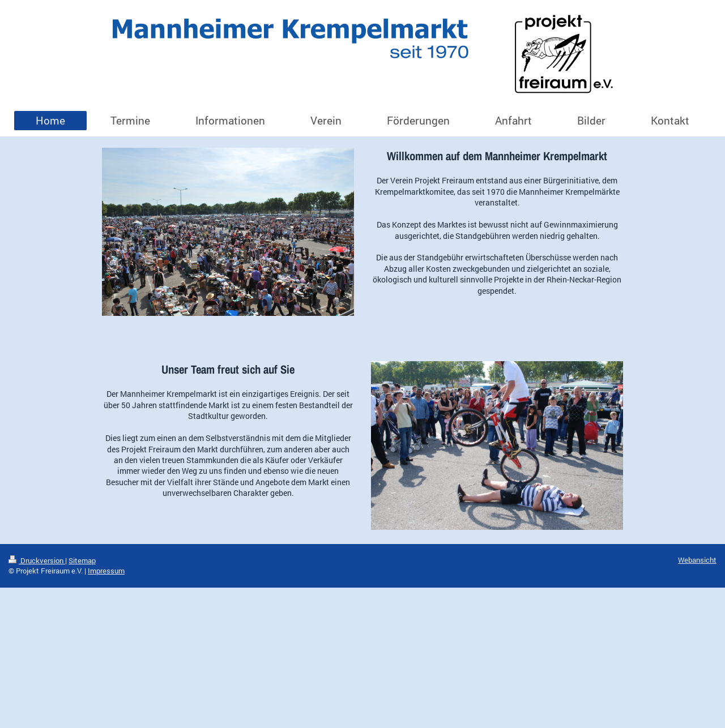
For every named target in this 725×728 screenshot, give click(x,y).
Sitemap (82, 560)
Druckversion (37, 560)
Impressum (106, 571)
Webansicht (697, 560)
